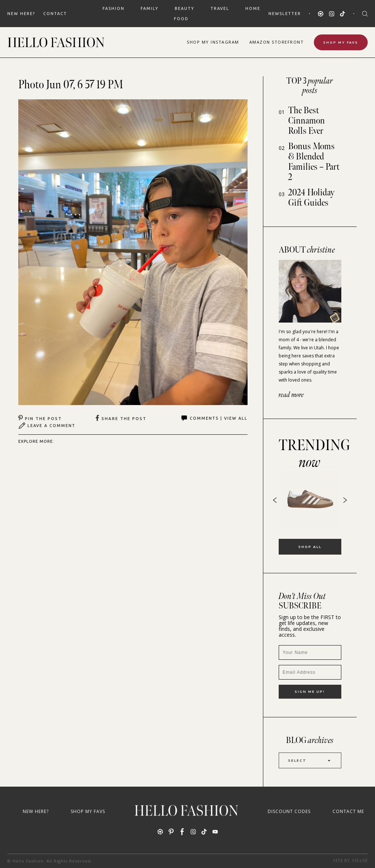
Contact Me (348, 811)
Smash (360, 861)
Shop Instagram (213, 42)
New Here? (21, 14)
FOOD (181, 19)
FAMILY (150, 8)
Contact (55, 14)
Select (310, 760)
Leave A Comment (47, 426)
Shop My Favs (341, 42)
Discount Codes (289, 811)
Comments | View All (214, 418)
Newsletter (285, 14)
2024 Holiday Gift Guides (311, 198)
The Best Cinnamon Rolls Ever (307, 121)
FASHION (114, 8)
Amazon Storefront (277, 42)
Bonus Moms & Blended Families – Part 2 (314, 162)
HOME (253, 8)
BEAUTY (185, 8)
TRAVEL (220, 8)
